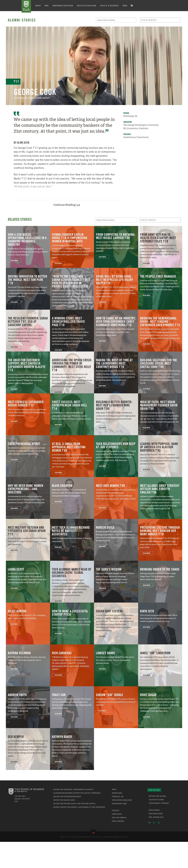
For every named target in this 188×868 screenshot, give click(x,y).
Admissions (117, 793)
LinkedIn (154, 822)
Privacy (124, 837)
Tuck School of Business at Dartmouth (26, 6)
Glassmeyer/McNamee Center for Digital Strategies (77, 793)
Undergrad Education (63, 5)
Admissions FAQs (119, 804)
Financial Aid (118, 796)
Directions (117, 814)
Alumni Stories (22, 20)
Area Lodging (118, 821)
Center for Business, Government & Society (73, 789)
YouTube (159, 822)
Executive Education (87, 5)
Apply (114, 789)
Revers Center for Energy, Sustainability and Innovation (79, 807)
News (125, 5)
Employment (154, 810)
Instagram (149, 822)
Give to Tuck (154, 790)
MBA (47, 5)
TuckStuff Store (156, 800)
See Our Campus (119, 818)
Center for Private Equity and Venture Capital (74, 804)
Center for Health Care (64, 800)
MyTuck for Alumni (157, 796)
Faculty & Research (109, 5)
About (38, 5)
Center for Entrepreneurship (67, 796)
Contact (116, 810)
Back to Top (94, 832)
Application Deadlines (122, 800)
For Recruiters (156, 814)
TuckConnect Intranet (159, 803)
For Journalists (156, 817)
